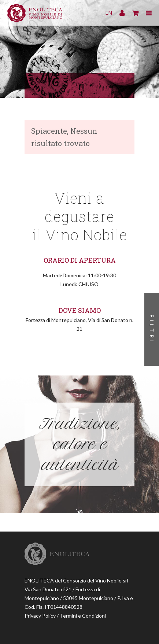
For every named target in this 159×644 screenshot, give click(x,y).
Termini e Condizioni (83, 616)
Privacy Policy (40, 616)
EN (109, 13)
